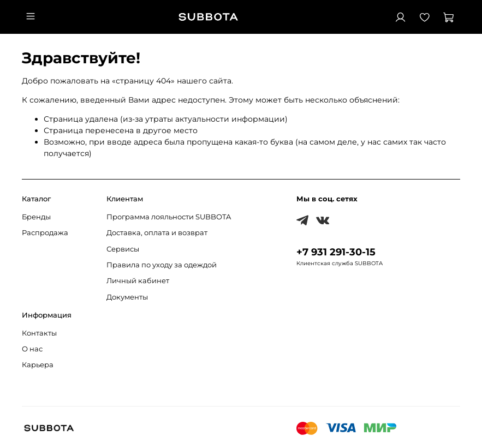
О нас (32, 349)
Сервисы (123, 249)
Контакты (39, 333)
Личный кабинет (138, 281)
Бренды (36, 217)
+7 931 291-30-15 (336, 252)
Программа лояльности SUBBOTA (169, 217)
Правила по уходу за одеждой (162, 265)
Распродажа (45, 233)
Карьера (38, 365)
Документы (127, 297)
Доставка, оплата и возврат (157, 233)
